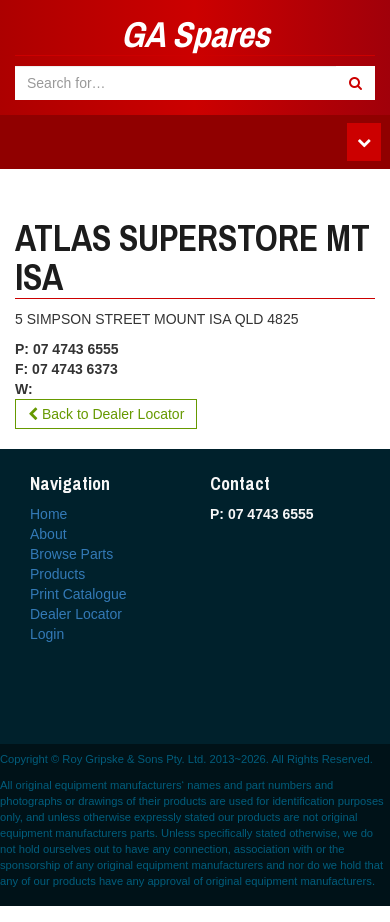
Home (48, 514)
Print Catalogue (78, 594)
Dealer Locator (76, 614)
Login (47, 634)
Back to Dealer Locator (106, 414)
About (48, 534)
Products (57, 574)
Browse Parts (71, 554)
